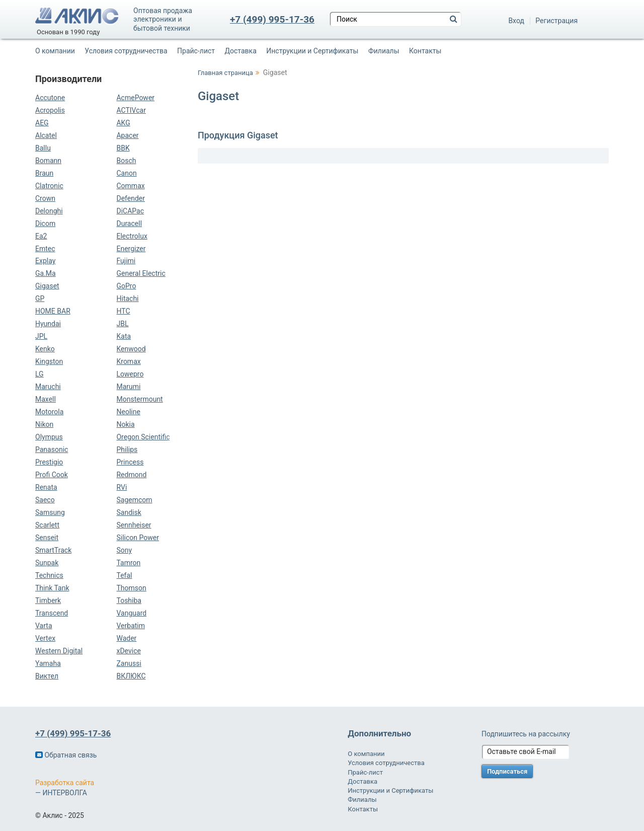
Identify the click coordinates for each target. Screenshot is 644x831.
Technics (49, 575)
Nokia (125, 424)
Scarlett (47, 525)
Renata (46, 487)
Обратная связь (66, 755)
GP (40, 298)
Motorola (49, 412)
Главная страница (225, 73)
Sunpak (47, 563)
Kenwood (131, 349)
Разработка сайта (65, 783)
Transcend (52, 613)
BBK (123, 148)
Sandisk (129, 512)
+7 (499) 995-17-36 (272, 19)
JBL (122, 324)
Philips (127, 449)
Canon (126, 173)
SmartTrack (53, 550)
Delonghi (49, 211)
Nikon (44, 424)
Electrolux (132, 236)
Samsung (50, 512)
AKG (123, 123)
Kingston (49, 361)
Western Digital (59, 651)
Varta (44, 626)
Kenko (45, 349)
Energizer (131, 249)
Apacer (127, 135)
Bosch (126, 161)
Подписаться (507, 771)
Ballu (43, 148)
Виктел (47, 676)
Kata (124, 336)
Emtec (45, 249)
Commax (130, 186)
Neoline (128, 412)
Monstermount (139, 399)
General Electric (141, 273)
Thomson (131, 588)
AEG (42, 123)
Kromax (128, 361)
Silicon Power (137, 538)
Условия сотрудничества (126, 51)
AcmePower (135, 98)
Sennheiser (134, 525)
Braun (44, 173)
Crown (45, 198)
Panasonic (52, 449)
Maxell (46, 399)
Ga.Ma (46, 273)
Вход (516, 21)
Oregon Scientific (143, 437)
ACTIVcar (131, 110)
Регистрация (556, 21)
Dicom (45, 223)
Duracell (129, 223)
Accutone (50, 98)
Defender (131, 198)
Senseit (47, 538)
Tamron (128, 563)
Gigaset (47, 286)
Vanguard (131, 613)
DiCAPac (130, 211)
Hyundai (48, 324)
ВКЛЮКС (131, 676)
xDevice (128, 651)
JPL (41, 336)
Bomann (48, 161)
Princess (130, 462)
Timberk (48, 600)
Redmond (131, 475)
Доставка (241, 51)
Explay (45, 261)
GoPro (126, 286)
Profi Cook (52, 475)
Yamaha (48, 663)
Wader (126, 638)
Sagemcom (134, 500)
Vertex (45, 638)
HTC (123, 311)
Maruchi (48, 387)
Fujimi (126, 261)
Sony (124, 550)
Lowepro (130, 374)
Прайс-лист (196, 51)
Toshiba (129, 600)
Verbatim (131, 626)
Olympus (49, 437)
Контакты (425, 51)
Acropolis (50, 110)
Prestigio (49, 462)
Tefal (124, 575)
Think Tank (52, 588)
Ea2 (41, 236)
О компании (55, 51)
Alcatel (46, 135)
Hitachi (127, 298)
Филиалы (384, 51)
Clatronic (49, 186)
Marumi (128, 387)
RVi (122, 487)
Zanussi (129, 663)
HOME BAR (53, 311)
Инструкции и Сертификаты (312, 51)
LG (39, 374)
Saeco (45, 500)
